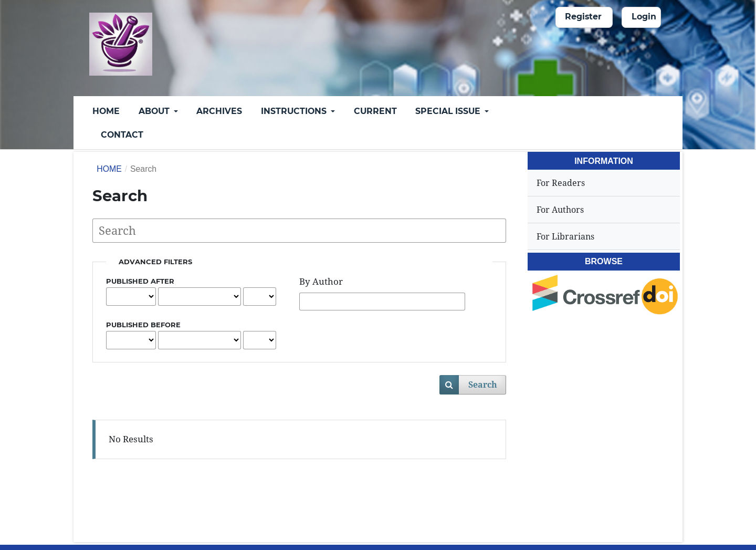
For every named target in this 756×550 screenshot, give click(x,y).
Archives (219, 111)
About (155, 111)
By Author (321, 281)
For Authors (560, 210)
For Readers (561, 183)
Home (106, 111)
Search (483, 385)
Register (583, 17)
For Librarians (565, 236)
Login (644, 17)
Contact (122, 135)
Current (375, 111)
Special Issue (449, 111)
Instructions (295, 111)
